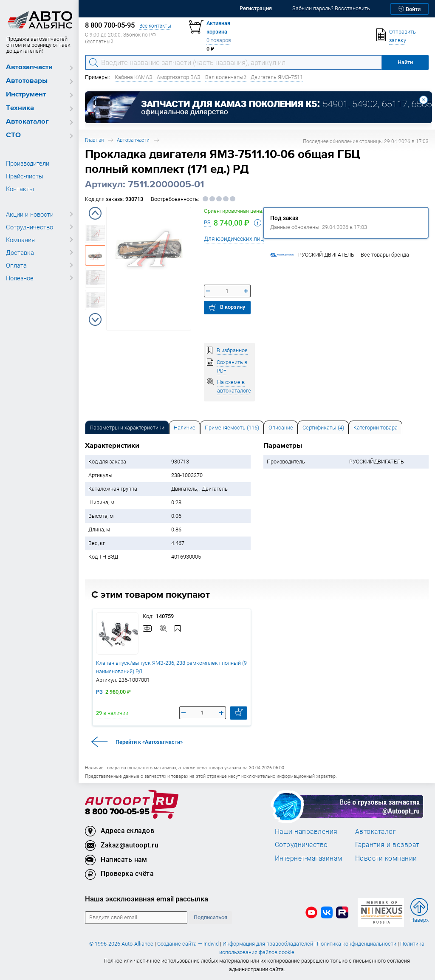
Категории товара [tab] (376, 428)
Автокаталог (27, 122)
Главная (94, 140)
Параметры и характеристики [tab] (127, 428)
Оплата (16, 265)
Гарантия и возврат (387, 844)
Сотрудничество (30, 227)
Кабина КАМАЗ (134, 77)
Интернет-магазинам (309, 858)
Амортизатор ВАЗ (179, 77)
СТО (13, 135)
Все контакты (155, 26)
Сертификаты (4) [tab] (323, 428)
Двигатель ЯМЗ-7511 (277, 77)
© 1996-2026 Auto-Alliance (121, 944)
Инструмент (26, 95)
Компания (20, 240)
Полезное (20, 278)
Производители (28, 163)
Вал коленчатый (226, 77)
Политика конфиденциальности (357, 944)
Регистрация (256, 8)
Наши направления (306, 831)
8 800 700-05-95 (117, 812)
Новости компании (386, 858)
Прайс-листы (25, 176)
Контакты (20, 189)
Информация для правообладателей (268, 944)
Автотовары (27, 81)
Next (95, 319)
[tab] (127, 427)
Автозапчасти (29, 67)
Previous (95, 213)
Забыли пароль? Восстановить (331, 8)
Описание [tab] (281, 428)
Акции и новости (30, 214)
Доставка (20, 252)
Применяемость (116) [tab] (232, 428)
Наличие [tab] (185, 428)
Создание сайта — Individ (188, 944)
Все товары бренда (385, 255)
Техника (20, 108)
